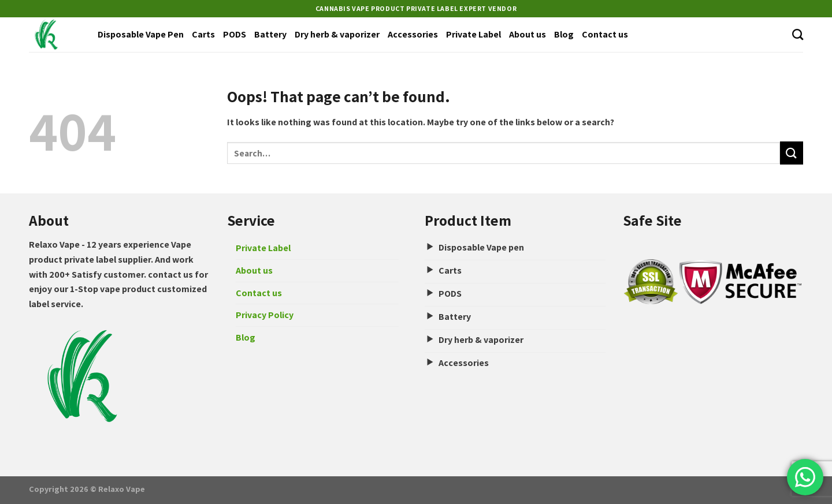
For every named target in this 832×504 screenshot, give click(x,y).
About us (528, 34)
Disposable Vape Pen (141, 34)
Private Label (473, 34)
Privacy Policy (265, 315)
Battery (270, 34)
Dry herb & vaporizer (337, 34)
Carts (203, 34)
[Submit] (792, 153)
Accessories (413, 34)
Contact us (605, 34)
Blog (564, 34)
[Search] (798, 34)
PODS (235, 34)
